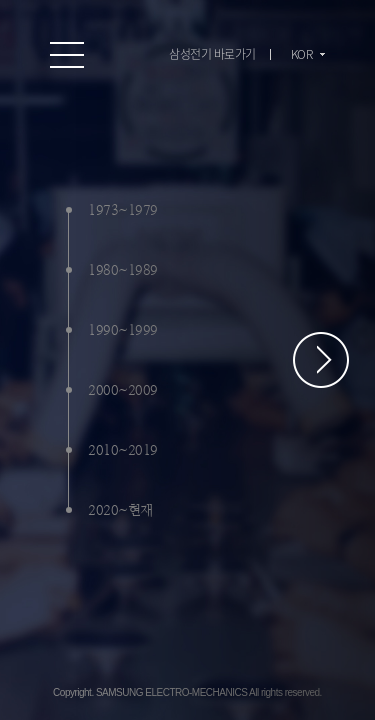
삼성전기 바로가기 (212, 54)
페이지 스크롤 (321, 360)
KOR (302, 54)
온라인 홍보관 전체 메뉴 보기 (67, 55)
